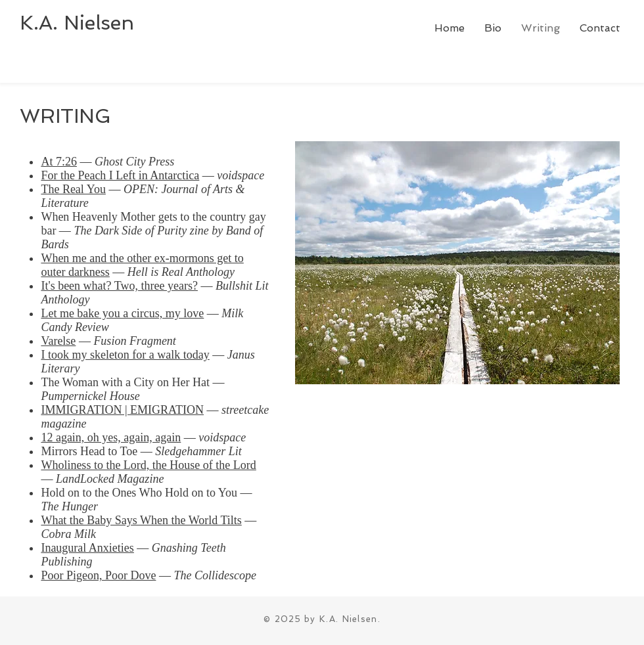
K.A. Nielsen (77, 23)
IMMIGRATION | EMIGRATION (122, 410)
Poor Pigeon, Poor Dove (98, 575)
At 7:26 (59, 162)
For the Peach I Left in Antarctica (120, 175)
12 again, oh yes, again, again (111, 437)
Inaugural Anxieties (87, 548)
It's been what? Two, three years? (119, 286)
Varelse (58, 341)
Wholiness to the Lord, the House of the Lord (148, 465)
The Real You (73, 189)
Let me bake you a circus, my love (122, 313)
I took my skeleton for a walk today (125, 355)
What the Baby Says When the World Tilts (141, 520)
